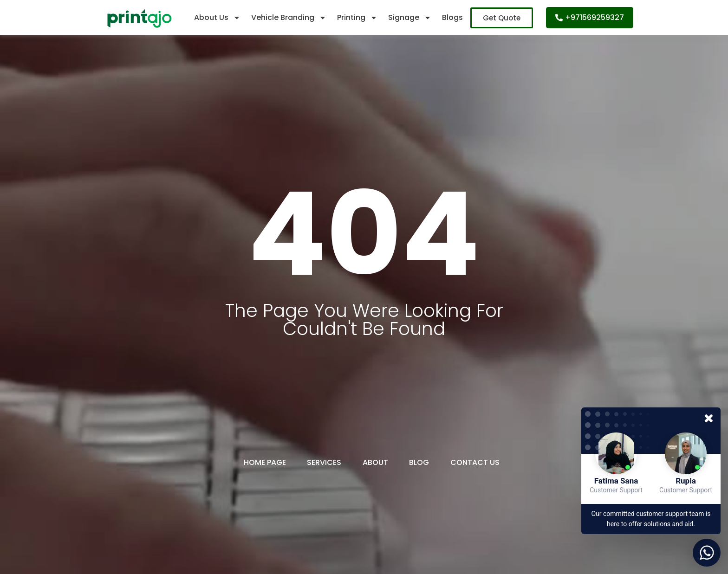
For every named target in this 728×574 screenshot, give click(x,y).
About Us (217, 18)
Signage (410, 18)
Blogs (452, 17)
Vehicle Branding (289, 18)
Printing (357, 18)
